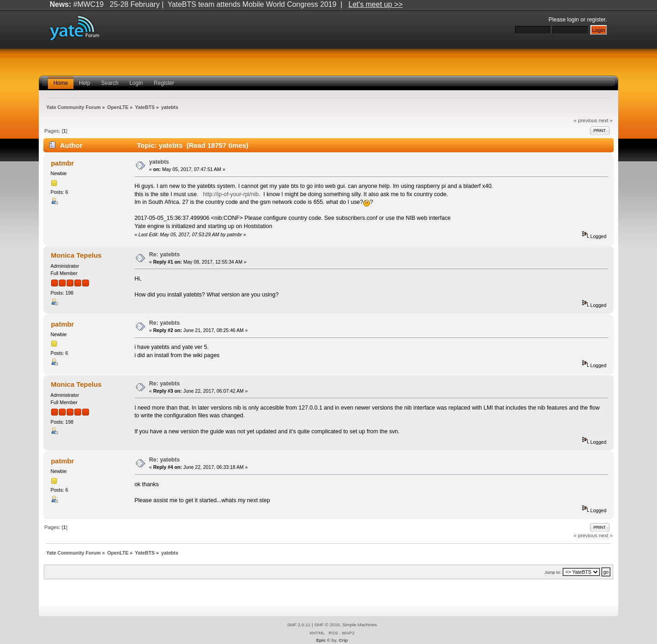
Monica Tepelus (76, 255)
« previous (585, 120)
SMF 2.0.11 (299, 625)
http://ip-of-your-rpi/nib (231, 194)
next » (606, 120)
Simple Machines (360, 625)
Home (61, 83)
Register (164, 83)
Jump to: (553, 572)
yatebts (159, 162)
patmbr (62, 163)
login (573, 20)
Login (136, 83)
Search (110, 83)
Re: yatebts (164, 254)
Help (85, 83)
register (596, 20)
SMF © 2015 (327, 625)
